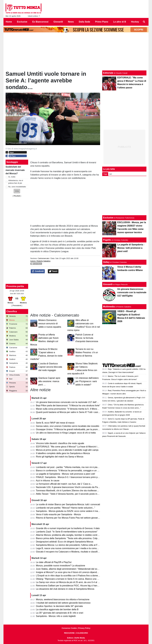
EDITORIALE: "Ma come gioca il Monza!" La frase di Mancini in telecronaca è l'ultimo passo (81, 447)
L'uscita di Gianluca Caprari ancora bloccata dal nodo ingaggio (50, 367)
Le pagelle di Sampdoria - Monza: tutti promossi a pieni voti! (66, 474)
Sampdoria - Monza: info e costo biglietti (56, 616)
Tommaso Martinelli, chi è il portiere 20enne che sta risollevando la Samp (72, 491)
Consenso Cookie (69, 628)
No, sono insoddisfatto (17, 187)
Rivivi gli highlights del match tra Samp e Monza (60, 457)
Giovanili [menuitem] (58, 22)
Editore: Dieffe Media (76, 638)
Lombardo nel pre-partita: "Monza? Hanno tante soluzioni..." (66, 508)
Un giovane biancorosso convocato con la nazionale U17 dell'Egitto (69, 402)
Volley (106, 262)
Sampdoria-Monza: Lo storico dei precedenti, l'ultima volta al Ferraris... (71, 545)
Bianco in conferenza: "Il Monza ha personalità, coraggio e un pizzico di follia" (74, 471)
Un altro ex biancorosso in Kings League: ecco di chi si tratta (66, 433)
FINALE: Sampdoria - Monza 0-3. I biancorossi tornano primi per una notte (73, 477)
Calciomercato (43, 258)
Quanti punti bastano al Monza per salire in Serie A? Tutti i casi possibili (71, 412)
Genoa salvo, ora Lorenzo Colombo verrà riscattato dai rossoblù (68, 426)
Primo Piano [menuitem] (102, 22)
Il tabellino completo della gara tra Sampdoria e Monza (63, 453)
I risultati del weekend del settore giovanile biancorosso (63, 603)
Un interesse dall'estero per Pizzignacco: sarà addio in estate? (87, 381)
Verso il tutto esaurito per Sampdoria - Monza (58, 514)
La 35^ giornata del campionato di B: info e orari (60, 613)
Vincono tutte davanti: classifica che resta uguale (60, 443)
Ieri (111, 174)
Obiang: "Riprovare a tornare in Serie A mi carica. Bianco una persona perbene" (75, 579)
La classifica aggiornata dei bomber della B (57, 609)
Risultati (17, 196)
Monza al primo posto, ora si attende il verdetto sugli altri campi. (67, 450)
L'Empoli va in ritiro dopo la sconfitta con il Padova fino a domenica (69, 576)
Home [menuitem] (9, 22)
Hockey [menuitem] (135, 22)
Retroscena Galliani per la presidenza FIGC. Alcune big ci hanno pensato (72, 586)
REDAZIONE (69, 633)
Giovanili (108, 284)
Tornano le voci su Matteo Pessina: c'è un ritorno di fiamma (87, 352)
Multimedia (109, 307)
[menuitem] (144, 22)
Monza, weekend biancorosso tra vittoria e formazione (63, 599)
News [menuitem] (71, 22)
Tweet (53, 271)
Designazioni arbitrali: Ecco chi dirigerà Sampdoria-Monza (65, 542)
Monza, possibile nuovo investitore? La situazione (61, 566)
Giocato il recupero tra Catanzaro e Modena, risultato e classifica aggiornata (74, 552)
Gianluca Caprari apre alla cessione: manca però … (49, 381)
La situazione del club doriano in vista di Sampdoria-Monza (65, 589)
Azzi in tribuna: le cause (48, 481)
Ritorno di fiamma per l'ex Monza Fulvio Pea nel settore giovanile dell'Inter (73, 518)
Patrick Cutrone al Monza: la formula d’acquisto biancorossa (87, 338)
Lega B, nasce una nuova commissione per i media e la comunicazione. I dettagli (76, 548)
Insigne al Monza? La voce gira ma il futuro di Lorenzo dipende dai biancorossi (75, 572)
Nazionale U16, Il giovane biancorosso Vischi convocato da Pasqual (70, 487)
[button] (17, 191)
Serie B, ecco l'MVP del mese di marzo (55, 423)
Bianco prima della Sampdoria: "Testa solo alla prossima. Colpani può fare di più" (76, 538)
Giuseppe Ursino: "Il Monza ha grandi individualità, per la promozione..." (71, 429)
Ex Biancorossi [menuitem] (40, 22)
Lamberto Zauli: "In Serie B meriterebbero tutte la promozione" (67, 532)
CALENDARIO (82, 633)
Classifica (12, 311)
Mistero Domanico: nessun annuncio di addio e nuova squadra (50, 324)
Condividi (38, 271)
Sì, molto (12, 177)
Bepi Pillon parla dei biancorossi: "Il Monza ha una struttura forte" (68, 406)
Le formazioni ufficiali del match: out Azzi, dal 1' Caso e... (64, 484)
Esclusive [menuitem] (22, 22)
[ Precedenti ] (17, 305)
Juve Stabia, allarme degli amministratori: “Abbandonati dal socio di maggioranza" (76, 569)
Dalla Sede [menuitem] (84, 22)
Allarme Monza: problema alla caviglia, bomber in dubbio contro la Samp (72, 535)
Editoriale (108, 73)
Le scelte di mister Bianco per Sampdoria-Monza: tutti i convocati (68, 504)
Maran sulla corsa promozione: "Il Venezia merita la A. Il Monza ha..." (70, 409)
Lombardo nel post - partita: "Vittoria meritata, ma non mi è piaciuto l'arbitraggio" (75, 467)
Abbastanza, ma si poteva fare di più (16, 182)
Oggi (105, 174)
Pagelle (107, 240)
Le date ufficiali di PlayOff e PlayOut (54, 562)
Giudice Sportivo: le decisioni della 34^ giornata (59, 606)
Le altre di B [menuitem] (120, 22)
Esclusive (108, 218)
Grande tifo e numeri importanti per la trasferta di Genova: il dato (68, 528)
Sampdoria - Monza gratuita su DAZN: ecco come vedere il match (68, 511)
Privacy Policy (84, 628)
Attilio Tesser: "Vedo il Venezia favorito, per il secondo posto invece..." (70, 494)
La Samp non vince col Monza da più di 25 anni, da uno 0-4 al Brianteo (71, 582)
